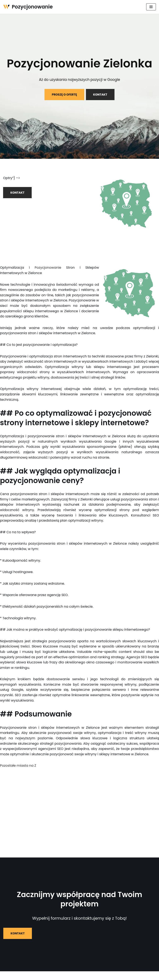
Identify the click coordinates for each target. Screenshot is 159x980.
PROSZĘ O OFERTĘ (64, 95)
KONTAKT (100, 95)
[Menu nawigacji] (151, 7)
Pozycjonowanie (48, 268)
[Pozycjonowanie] (28, 7)
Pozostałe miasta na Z (18, 766)
